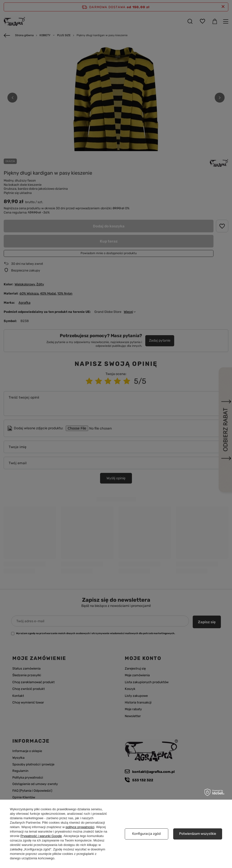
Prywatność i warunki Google (41, 836)
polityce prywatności (80, 827)
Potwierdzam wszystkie (198, 834)
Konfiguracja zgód (146, 834)
